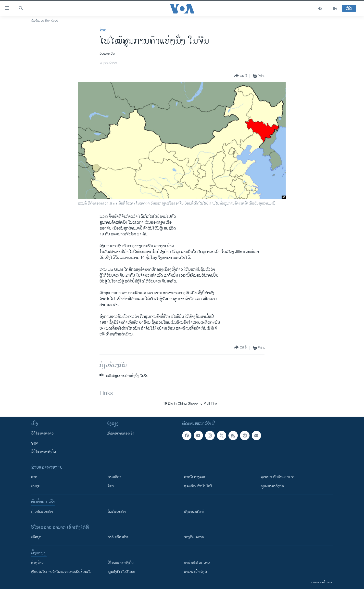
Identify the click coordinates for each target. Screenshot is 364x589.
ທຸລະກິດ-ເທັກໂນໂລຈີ (198, 486)
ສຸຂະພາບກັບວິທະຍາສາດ (277, 477)
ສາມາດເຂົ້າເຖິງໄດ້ (196, 572)
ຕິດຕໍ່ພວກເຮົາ (117, 512)
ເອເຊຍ (36, 486)
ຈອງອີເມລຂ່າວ (194, 537)
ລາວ (34, 477)
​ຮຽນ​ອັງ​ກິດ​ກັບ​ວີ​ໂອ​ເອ (121, 572)
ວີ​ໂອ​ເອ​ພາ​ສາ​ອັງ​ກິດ (121, 563)
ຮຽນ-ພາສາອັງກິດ (272, 486)
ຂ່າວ (103, 30)
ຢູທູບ (35, 442)
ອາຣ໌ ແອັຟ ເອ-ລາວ (197, 563)
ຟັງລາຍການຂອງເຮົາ (120, 433)
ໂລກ (111, 486)
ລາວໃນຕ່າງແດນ (195, 477)
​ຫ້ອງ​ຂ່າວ (37, 563)
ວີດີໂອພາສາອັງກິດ (44, 452)
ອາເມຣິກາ (114, 477)
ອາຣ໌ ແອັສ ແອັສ (118, 537)
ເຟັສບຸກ (36, 537)
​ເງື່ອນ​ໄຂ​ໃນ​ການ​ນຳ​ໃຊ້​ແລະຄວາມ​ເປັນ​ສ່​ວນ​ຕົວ (61, 572)
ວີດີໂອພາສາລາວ (42, 433)
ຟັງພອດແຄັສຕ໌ (194, 512)
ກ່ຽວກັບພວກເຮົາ (42, 512)
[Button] (240, 76)
